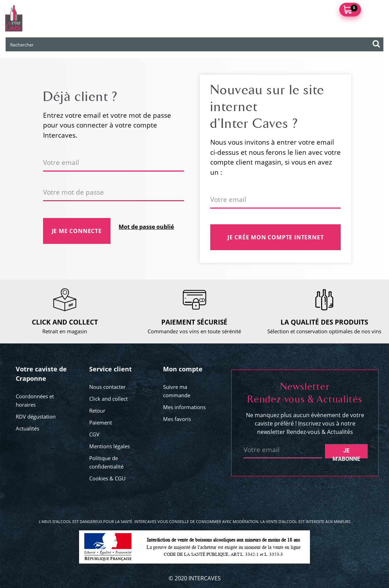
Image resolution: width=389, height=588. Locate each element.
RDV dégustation (36, 416)
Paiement (101, 422)
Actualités (27, 428)
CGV (94, 434)
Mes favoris (177, 419)
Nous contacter (107, 387)
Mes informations (184, 407)
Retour (97, 411)
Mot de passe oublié (146, 227)
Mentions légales (109, 446)
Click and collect (108, 399)
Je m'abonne (346, 453)
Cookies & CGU (107, 478)
